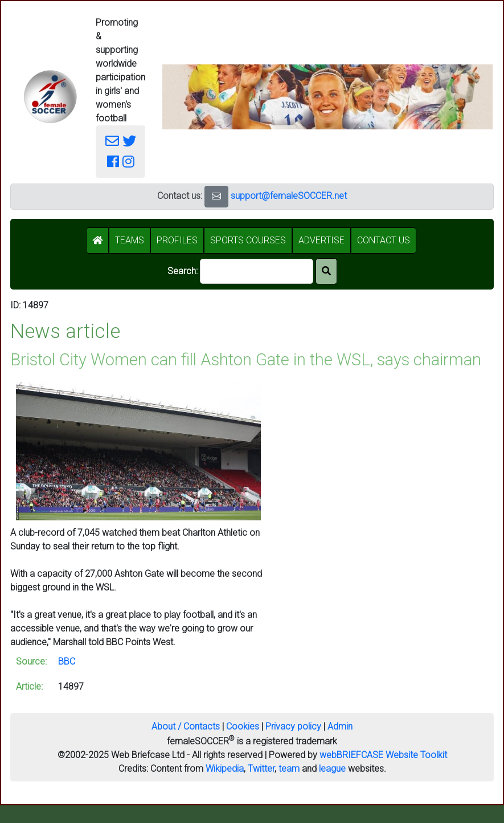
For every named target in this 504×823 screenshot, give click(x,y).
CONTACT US (384, 240)
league (332, 769)
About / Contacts (186, 726)
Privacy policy (293, 726)
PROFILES (177, 240)
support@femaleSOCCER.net (289, 196)
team (289, 769)
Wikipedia (225, 769)
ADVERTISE (321, 240)
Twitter (261, 769)
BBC (67, 661)
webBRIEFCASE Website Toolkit (383, 755)
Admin (340, 726)
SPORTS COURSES (248, 240)
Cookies (243, 726)
